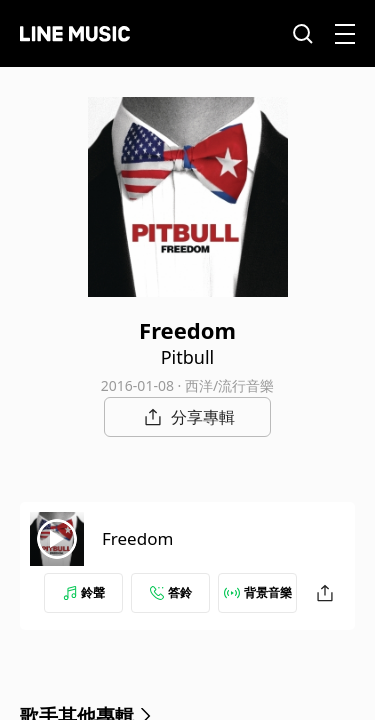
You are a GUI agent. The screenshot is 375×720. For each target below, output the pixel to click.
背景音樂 (258, 592)
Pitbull (188, 357)
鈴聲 (84, 592)
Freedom (137, 538)
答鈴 (171, 592)
